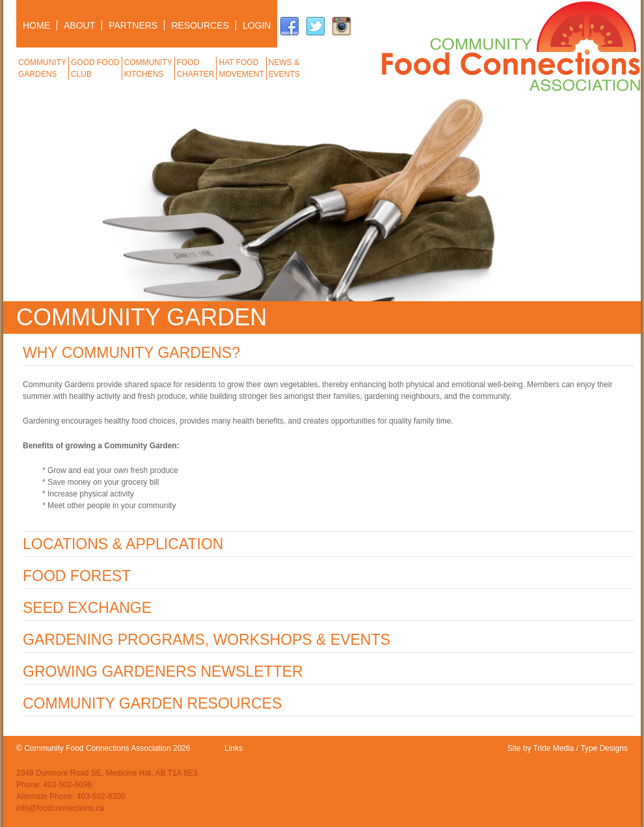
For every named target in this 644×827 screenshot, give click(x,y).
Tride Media (554, 748)
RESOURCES (200, 25)
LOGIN (257, 25)
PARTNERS (133, 25)
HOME (36, 25)
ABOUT (79, 25)
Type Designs (604, 748)
